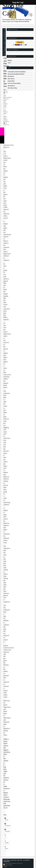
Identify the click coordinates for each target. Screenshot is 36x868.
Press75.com (20, 863)
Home (5, 30)
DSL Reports (11, 76)
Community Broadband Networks (16, 74)
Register (10, 60)
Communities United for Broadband (17, 72)
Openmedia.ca (11, 86)
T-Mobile (6, 47)
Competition (9, 97)
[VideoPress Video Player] (4, 738)
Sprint (6, 45)
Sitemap (5, 866)
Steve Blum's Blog (12, 88)
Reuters (5, 112)
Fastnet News (11, 81)
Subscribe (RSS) (8, 865)
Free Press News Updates (14, 83)
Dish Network (6, 36)
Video (6, 48)
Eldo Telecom (11, 79)
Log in (9, 63)
